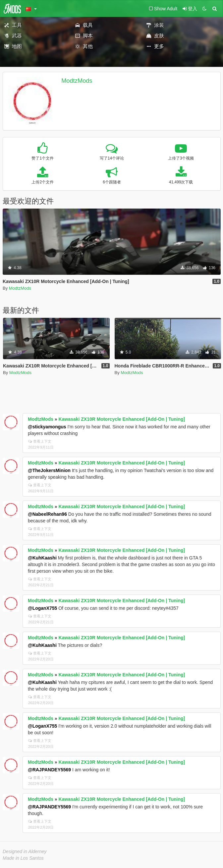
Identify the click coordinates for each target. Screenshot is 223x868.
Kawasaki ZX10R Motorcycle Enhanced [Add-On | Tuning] (122, 419)
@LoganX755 (42, 608)
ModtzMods (77, 81)
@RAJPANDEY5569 (49, 770)
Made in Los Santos (23, 858)
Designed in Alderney (25, 851)
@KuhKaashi (42, 558)
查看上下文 (40, 441)
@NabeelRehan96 (47, 514)
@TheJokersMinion (49, 470)
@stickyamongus (47, 427)
